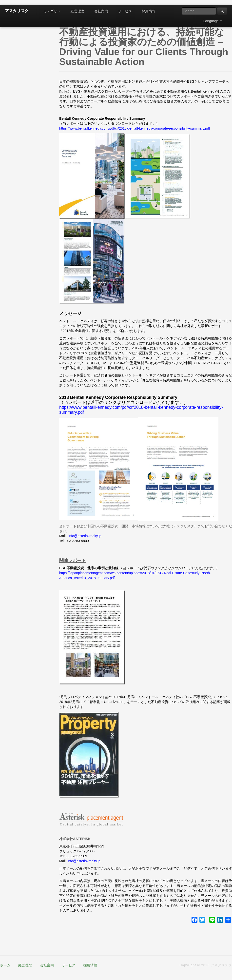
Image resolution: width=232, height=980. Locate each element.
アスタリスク (17, 11)
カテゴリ (52, 11)
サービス (125, 11)
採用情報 (149, 11)
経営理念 (77, 11)
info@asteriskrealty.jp (85, 536)
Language (213, 21)
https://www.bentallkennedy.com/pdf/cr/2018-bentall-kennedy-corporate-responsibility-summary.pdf (135, 128)
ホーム (5, 965)
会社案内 (101, 11)
